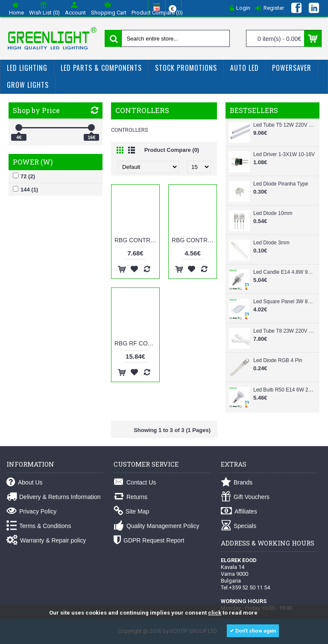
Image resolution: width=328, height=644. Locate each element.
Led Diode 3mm (271, 243)
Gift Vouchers (245, 497)
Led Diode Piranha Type (281, 184)
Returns (130, 497)
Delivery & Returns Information (54, 497)
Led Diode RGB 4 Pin (278, 360)
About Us (25, 483)
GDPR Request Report (149, 541)
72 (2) (24, 176)
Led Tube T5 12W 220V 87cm (284, 125)
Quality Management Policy (156, 526)
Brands (237, 483)
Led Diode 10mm (273, 213)
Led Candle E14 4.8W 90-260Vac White (284, 272)
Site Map (131, 512)
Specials (239, 526)
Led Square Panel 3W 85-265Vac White (284, 302)
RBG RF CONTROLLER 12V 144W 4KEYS (137, 343)
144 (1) (25, 189)
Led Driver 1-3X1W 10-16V (284, 154)
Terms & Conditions (39, 526)
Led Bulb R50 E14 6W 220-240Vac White (284, 390)
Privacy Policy (31, 512)
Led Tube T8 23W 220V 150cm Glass (284, 331)
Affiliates (239, 512)
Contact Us (135, 483)
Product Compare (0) (172, 150)
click (215, 613)
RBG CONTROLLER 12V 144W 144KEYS (137, 240)
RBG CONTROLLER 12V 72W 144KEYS (194, 240)
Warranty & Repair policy (46, 541)
